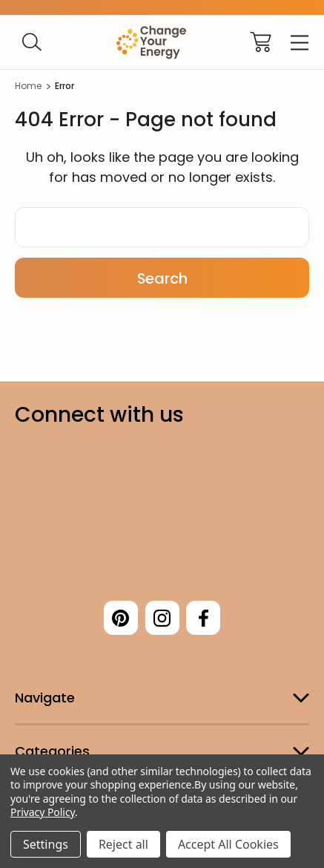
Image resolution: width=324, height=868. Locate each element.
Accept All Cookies (228, 844)
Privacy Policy (43, 812)
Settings (46, 844)
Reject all (123, 844)
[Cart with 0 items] (261, 42)
